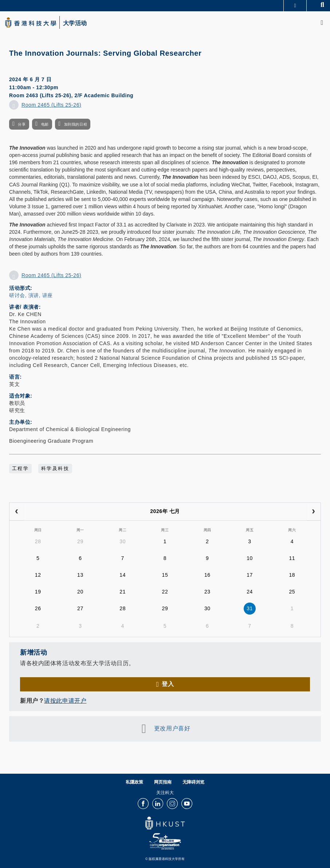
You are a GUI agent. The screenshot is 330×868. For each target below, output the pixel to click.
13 (80, 575)
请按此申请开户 (65, 701)
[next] (313, 512)
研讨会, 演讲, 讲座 (31, 295)
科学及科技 (55, 469)
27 (80, 608)
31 (250, 608)
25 (292, 592)
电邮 (45, 124)
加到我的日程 (76, 124)
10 (250, 558)
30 (123, 541)
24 (250, 592)
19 (38, 592)
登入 (168, 684)
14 (123, 575)
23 (207, 592)
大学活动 (75, 23)
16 (207, 575)
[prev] (17, 512)
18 (292, 575)
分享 (22, 124)
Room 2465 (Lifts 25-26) (51, 105)
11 (292, 558)
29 (80, 541)
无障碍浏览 (193, 782)
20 (80, 592)
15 (165, 575)
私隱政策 (134, 782)
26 (38, 608)
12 (38, 575)
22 (165, 592)
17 (250, 575)
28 (38, 541)
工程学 (20, 469)
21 (123, 592)
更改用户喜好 (172, 728)
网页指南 (163, 782)
